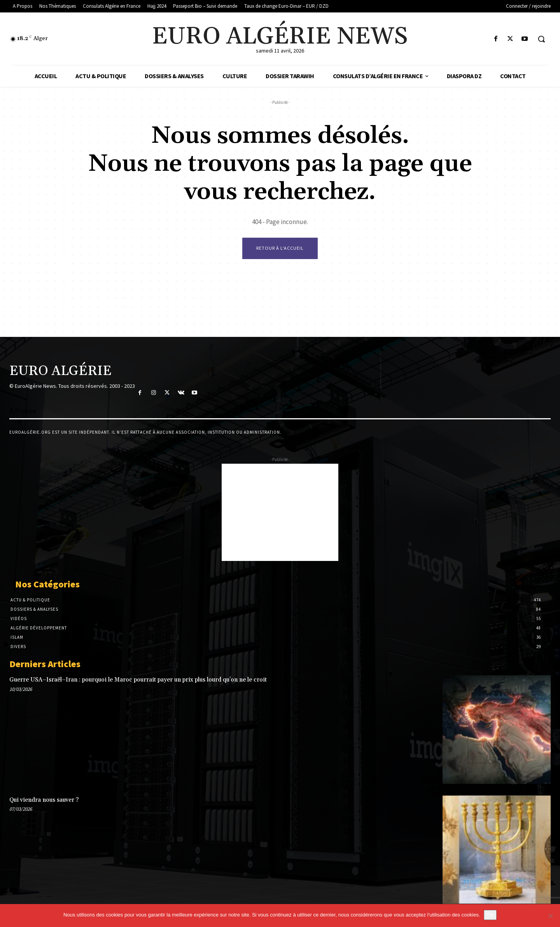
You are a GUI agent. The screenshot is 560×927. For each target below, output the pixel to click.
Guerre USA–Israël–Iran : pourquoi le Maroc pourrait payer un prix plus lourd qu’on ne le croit (138, 680)
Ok (490, 915)
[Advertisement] (280, 512)
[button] (541, 39)
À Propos (23, 411)
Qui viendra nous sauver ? (44, 800)
